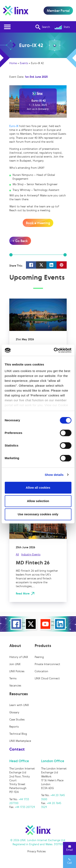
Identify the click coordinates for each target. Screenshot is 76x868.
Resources (19, 694)
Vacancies (15, 686)
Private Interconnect (47, 664)
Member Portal (58, 11)
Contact (17, 749)
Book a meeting (38, 223)
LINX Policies (17, 671)
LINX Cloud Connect (47, 678)
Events (24, 63)
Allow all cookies (38, 488)
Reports (14, 727)
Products (43, 646)
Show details (54, 475)
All (17, 554)
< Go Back (20, 241)
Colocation (41, 671)
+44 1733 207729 (25, 807)
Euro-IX (14, 126)
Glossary (14, 712)
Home (13, 63)
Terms (13, 678)
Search (43, 27)
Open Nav (9, 24)
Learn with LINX (19, 705)
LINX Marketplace (20, 741)
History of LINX (19, 657)
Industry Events (31, 554)
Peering (39, 657)
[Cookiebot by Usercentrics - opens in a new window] (54, 350)
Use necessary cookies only (38, 514)
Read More (23, 594)
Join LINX (15, 664)
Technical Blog (18, 734)
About (15, 646)
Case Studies (17, 720)
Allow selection (38, 501)
